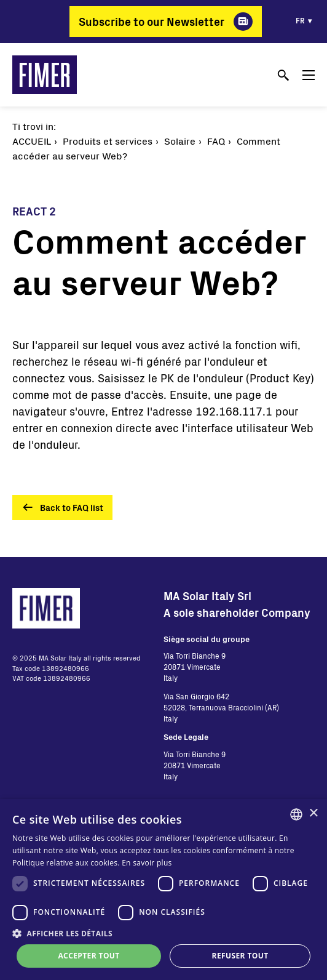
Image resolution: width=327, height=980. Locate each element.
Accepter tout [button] (89, 956)
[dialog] (163, 890)
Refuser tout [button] (240, 956)
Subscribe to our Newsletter (152, 22)
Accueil (32, 141)
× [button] (313, 813)
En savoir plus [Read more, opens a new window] (147, 863)
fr (300, 20)
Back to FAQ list (72, 508)
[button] (163, 933)
